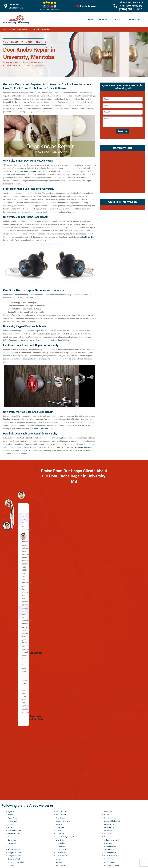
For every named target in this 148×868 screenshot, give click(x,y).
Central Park (13, 648)
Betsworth (12, 594)
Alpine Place (13, 572)
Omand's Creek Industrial (66, 730)
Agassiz (11, 566)
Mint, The (59, 661)
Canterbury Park (14, 642)
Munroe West (61, 679)
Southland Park (110, 632)
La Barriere (60, 582)
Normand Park (61, 698)
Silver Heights (109, 604)
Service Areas (136, 20)
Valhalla (107, 724)
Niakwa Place (61, 692)
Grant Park (12, 762)
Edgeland (12, 720)
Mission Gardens (63, 667)
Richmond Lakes (62, 777)
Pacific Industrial (63, 733)
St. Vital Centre (110, 667)
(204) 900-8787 (130, 9)
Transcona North (110, 692)
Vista (106, 746)
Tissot (106, 689)
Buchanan (12, 629)
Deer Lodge (12, 692)
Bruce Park (12, 626)
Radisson (60, 771)
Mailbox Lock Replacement (95, 851)
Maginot (59, 616)
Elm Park (11, 724)
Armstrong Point (14, 582)
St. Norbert (108, 664)
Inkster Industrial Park (17, 784)
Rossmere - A (109, 578)
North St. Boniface (63, 711)
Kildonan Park (61, 569)
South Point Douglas (112, 610)
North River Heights (64, 708)
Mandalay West (62, 620)
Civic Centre (13, 667)
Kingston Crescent (63, 575)
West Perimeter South (112, 771)
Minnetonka (60, 657)
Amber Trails (13, 575)
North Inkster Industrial (65, 702)
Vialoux (107, 736)
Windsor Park (109, 803)
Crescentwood (14, 679)
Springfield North (110, 638)
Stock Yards (108, 673)
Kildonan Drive (61, 566)
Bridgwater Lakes (15, 610)
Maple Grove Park (63, 623)
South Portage (109, 616)
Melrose (59, 654)
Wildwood (108, 793)
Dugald (11, 705)
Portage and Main (63, 758)
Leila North (60, 594)
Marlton (59, 632)
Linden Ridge (61, 597)
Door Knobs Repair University (42, 29)
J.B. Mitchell (13, 790)
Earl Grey (11, 711)
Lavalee (59, 585)
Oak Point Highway (63, 724)
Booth (10, 601)
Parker (58, 739)
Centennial (12, 645)
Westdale (107, 777)
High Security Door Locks (64, 836)
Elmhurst (11, 727)
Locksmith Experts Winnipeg (90, 865)
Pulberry (59, 768)
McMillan (60, 645)
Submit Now (123, 131)
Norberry (59, 695)
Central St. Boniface (16, 654)
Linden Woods (61, 601)
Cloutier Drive (13, 670)
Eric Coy (11, 730)
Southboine (108, 626)
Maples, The (61, 626)
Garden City (12, 749)
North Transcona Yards (65, 714)
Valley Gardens (110, 727)
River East (60, 793)
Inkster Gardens (14, 780)
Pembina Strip (61, 746)
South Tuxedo (109, 623)
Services (103, 20)
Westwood (108, 787)
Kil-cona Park (13, 806)
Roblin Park (108, 566)
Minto (58, 664)
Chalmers (12, 657)
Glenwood (12, 758)
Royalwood (108, 585)
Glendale (11, 752)
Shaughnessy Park (111, 601)
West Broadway (110, 762)
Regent (59, 774)
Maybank (59, 638)
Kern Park (12, 803)
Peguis (58, 743)
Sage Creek (108, 588)
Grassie (11, 765)
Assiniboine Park (15, 588)
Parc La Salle (61, 736)
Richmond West (62, 780)
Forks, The (12, 739)
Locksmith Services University (20, 29)
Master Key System (62, 841)
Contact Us (118, 20)
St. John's (108, 657)
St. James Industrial (112, 651)
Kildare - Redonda (15, 809)
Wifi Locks (89, 846)
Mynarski (59, 686)
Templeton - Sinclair (112, 686)
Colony (11, 673)
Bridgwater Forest (15, 607)
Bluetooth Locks (91, 841)
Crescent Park (13, 676)
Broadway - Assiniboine (17, 616)
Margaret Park (61, 629)
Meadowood (61, 648)
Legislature (60, 588)
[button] (23, 536)
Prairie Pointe (61, 765)
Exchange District (15, 733)
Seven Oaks (108, 597)
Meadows (60, 651)
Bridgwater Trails (15, 613)
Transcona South (110, 695)
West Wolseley (110, 774)
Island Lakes (13, 787)
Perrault (59, 749)
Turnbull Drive (109, 705)
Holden (11, 774)
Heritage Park (13, 771)
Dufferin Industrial (15, 698)
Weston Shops (109, 784)
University (108, 720)
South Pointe (109, 613)
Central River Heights (16, 651)
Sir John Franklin (110, 607)
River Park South (62, 796)
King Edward (61, 572)
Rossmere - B (109, 582)
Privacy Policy (90, 836)
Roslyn (106, 572)
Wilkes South (109, 796)
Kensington (12, 799)
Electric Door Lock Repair (64, 846)
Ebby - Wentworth (15, 717)
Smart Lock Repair (61, 850)
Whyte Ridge (109, 790)
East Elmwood (14, 714)
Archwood (12, 578)
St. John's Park (110, 654)
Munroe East (61, 676)
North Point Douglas (64, 705)
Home (91, 20)
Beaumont (12, 591)
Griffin (10, 768)
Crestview (12, 683)
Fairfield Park (13, 736)
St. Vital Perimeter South (114, 670)
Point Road (60, 752)
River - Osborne (62, 790)
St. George (108, 648)
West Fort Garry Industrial (114, 765)
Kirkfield (59, 578)
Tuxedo (106, 708)
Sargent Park (109, 591)
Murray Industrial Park (65, 683)
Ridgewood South (63, 787)
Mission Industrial (63, 670)
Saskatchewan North (112, 594)
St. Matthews (109, 661)
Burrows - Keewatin (16, 638)
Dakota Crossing (14, 686)
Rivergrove (60, 806)
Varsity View (109, 733)
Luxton (58, 613)
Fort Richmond (14, 743)
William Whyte (109, 799)
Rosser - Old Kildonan (112, 575)
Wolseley (107, 806)
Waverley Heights (111, 749)
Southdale (108, 629)
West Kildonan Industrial (113, 768)
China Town (12, 664)
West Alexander (110, 758)
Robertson (60, 812)
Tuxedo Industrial (110, 711)
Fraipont (11, 746)
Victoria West (109, 743)
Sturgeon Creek (110, 676)
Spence (107, 635)
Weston (107, 780)
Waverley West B (110, 752)
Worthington (108, 812)
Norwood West (62, 720)
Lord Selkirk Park (62, 610)
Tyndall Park (108, 714)
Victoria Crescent (111, 739)
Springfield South (110, 642)
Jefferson (12, 796)
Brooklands (12, 623)
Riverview (60, 809)
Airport (11, 569)
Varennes (107, 730)
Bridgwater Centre (15, 604)
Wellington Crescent (112, 755)
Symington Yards (110, 679)
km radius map (123, 171)
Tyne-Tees (108, 717)
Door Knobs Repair (61, 855)
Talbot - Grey (109, 683)
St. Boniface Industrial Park (114, 645)
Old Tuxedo (60, 727)
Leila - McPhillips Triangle (66, 591)
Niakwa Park (61, 689)
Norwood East (61, 717)
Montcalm (60, 673)
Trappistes (108, 702)
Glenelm (11, 755)
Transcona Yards (110, 698)
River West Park (62, 799)
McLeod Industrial (63, 642)
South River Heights (112, 620)
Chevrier (11, 661)
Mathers (59, 635)
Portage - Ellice (62, 762)
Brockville (12, 620)
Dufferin (11, 695)
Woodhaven (108, 809)
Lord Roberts (61, 607)
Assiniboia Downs (15, 585)
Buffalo (11, 632)
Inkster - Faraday (14, 777)
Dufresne (11, 702)
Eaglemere (12, 708)
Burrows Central (14, 635)
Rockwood (108, 569)
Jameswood (13, 793)
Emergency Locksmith (93, 855)
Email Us (120, 836)
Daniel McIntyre (14, 689)
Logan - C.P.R (61, 604)
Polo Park (60, 755)
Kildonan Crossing (15, 812)
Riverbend (60, 803)
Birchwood (12, 597)
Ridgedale (60, 784)
